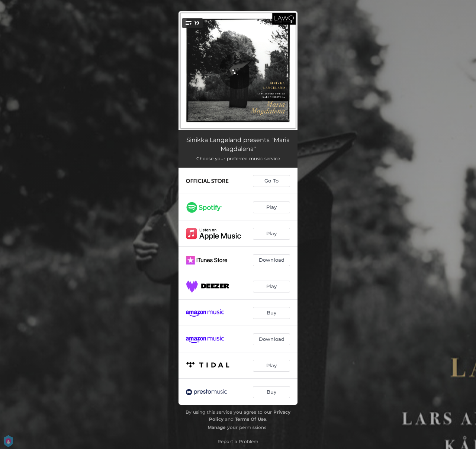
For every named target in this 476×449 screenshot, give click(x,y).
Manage (217, 427)
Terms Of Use (251, 419)
